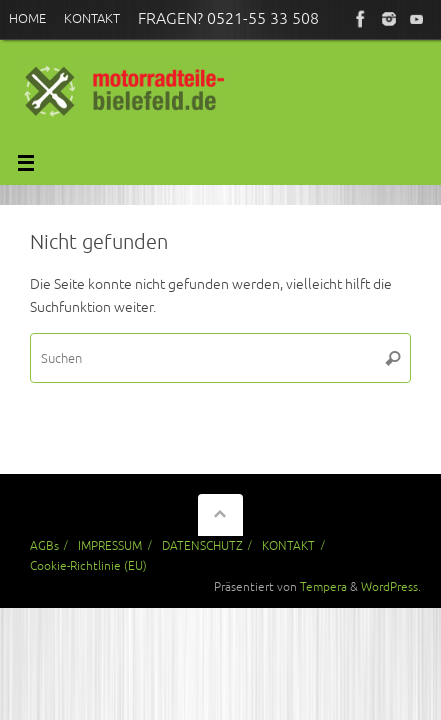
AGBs (44, 546)
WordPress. (391, 587)
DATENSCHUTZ (202, 546)
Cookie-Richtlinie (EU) (88, 566)
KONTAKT (288, 546)
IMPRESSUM (110, 546)
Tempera (323, 587)
